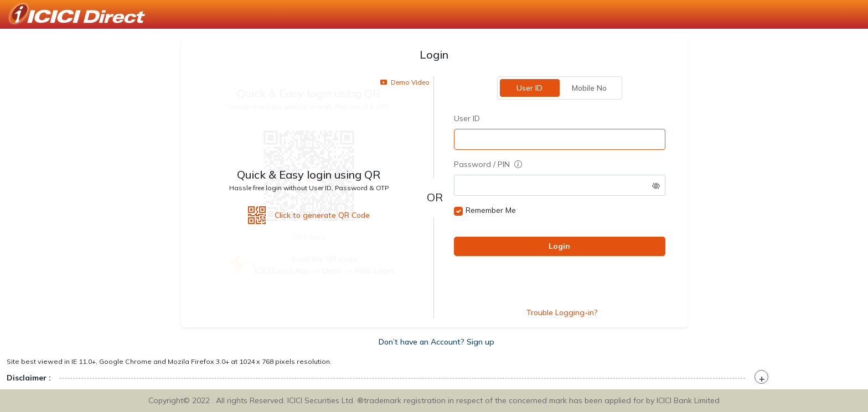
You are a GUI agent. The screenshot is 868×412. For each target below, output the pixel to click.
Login (559, 246)
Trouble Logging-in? (562, 312)
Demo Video (405, 82)
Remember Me (491, 210)
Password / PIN (488, 164)
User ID (529, 88)
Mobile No (589, 88)
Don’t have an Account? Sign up (436, 342)
